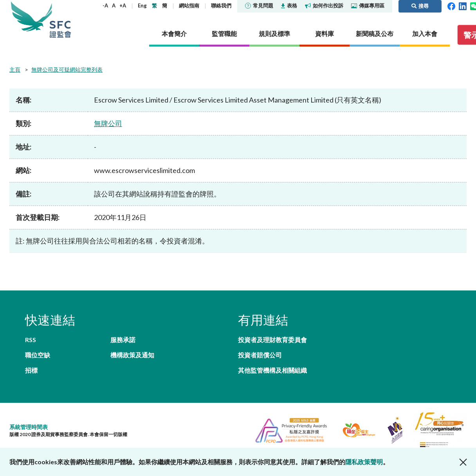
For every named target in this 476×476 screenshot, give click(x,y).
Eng (142, 5)
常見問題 (259, 5)
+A (123, 5)
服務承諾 (123, 340)
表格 (289, 5)
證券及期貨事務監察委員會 (60, 19)
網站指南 (189, 5)
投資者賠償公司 (260, 355)
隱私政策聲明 (364, 462)
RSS (31, 340)
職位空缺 (38, 355)
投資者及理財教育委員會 (272, 340)
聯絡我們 (221, 5)
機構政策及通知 (132, 355)
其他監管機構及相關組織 (272, 370)
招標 (31, 370)
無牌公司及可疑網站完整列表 (67, 69)
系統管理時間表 (29, 427)
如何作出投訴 (324, 5)
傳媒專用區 (368, 5)
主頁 (15, 69)
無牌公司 (108, 123)
